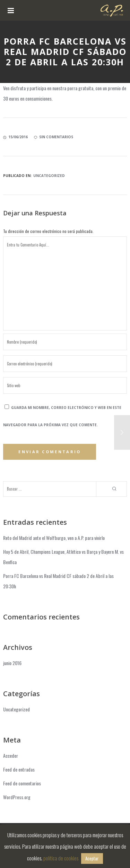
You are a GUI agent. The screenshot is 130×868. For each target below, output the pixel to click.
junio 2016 (12, 663)
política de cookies (61, 858)
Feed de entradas (19, 769)
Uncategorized (49, 176)
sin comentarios (54, 137)
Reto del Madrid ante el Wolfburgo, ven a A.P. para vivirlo (54, 538)
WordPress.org (17, 797)
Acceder (11, 755)
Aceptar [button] (92, 858)
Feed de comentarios (22, 783)
